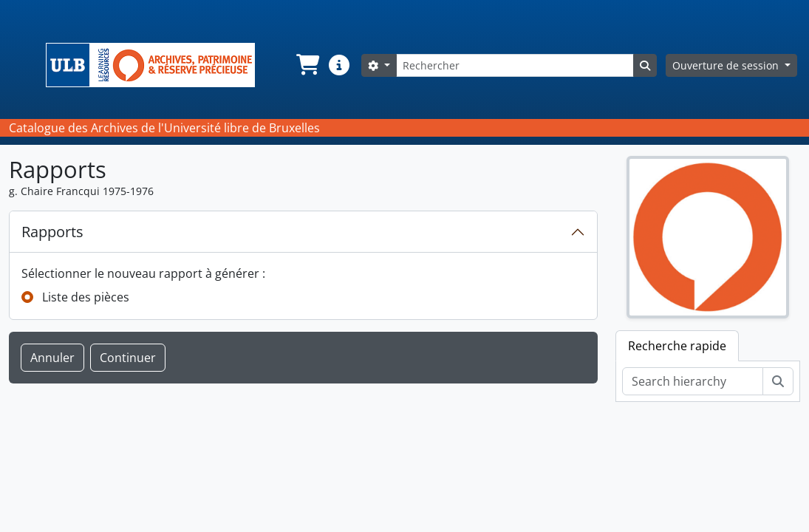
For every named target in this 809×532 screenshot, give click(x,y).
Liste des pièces (86, 297)
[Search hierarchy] (693, 381)
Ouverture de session (727, 65)
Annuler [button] (52, 358)
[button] (307, 65)
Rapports (52, 232)
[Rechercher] (515, 65)
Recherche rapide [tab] (677, 346)
